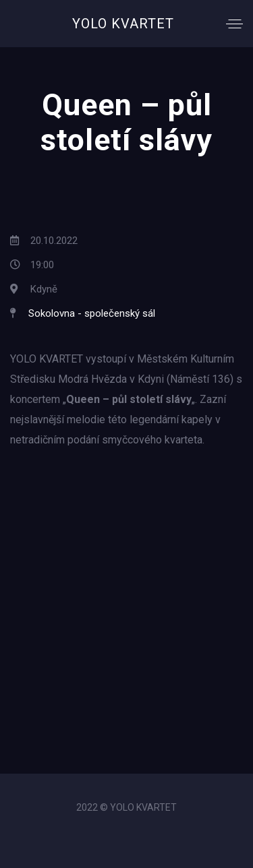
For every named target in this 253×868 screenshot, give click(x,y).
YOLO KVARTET (123, 24)
